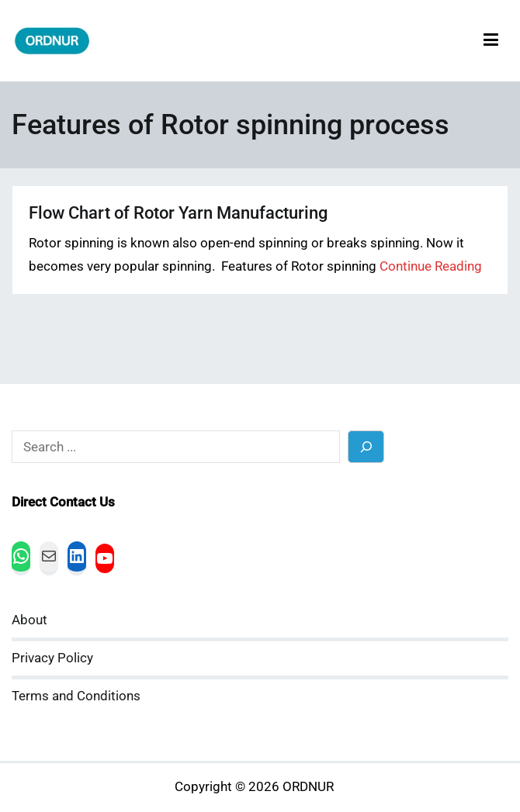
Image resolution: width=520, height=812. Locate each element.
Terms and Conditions (76, 696)
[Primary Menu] (491, 41)
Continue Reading (431, 266)
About (29, 620)
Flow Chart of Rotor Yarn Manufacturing (178, 213)
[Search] (366, 446)
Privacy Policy (52, 658)
